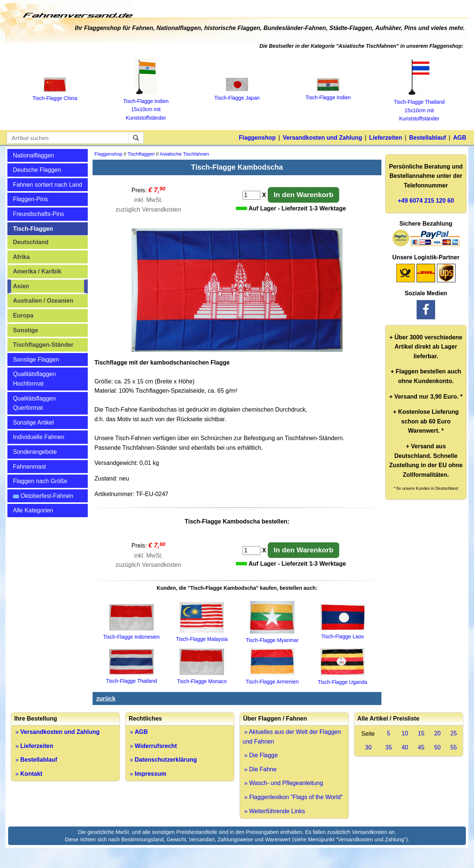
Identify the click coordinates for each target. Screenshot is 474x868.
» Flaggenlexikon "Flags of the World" (293, 797)
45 (421, 747)
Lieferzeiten (386, 138)
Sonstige (26, 330)
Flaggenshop (257, 138)
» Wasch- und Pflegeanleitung (283, 783)
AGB (460, 138)
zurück (106, 699)
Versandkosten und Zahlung (323, 138)
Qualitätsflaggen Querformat (34, 403)
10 (405, 733)
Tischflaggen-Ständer (43, 345)
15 (421, 733)
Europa (23, 315)
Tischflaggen (141, 154)
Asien (21, 286)
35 (389, 747)
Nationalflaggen (34, 155)
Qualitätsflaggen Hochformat (34, 379)
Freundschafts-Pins (39, 214)
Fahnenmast (29, 467)
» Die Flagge (260, 755)
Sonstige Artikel (33, 423)
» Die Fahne (260, 769)
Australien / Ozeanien (43, 301)
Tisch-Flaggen (33, 229)
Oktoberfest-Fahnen (43, 496)
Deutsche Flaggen (37, 170)
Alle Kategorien (33, 510)
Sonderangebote (35, 452)
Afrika (21, 257)
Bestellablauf (428, 138)
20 (437, 733)
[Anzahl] (251, 195)
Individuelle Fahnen (39, 437)
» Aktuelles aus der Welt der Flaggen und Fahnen (292, 737)
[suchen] (136, 138)
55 (454, 747)
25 (454, 733)
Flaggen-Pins (30, 199)
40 (405, 747)
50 (437, 747)
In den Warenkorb (303, 195)
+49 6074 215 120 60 (426, 201)
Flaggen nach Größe (40, 481)
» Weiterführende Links (274, 811)
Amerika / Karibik (37, 271)
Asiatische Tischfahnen (184, 154)
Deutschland (31, 242)
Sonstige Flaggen (36, 360)
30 (368, 747)
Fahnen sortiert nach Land (48, 185)
